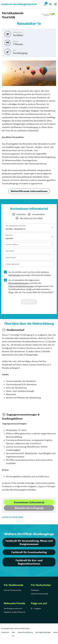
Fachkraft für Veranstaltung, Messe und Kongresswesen (29, 542)
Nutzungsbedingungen (19, 283)
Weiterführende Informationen (29, 191)
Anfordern (29, 302)
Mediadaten (35, 590)
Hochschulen (14, 275)
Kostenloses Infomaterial (29, 502)
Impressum (5, 632)
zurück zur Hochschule (13, 517)
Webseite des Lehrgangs (29, 508)
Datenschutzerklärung (25, 632)
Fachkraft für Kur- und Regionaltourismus (29, 562)
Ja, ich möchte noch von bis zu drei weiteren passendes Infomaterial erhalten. (30, 274)
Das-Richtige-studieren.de (13, 608)
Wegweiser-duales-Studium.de (15, 612)
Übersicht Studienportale (12, 590)
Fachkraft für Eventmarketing (29, 552)
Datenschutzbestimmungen (21, 286)
